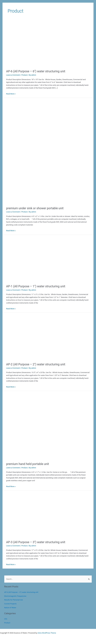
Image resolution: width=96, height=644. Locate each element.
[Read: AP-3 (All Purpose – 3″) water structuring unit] (28, 536)
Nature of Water (10, 608)
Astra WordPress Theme (47, 633)
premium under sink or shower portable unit (35, 208)
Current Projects (10, 604)
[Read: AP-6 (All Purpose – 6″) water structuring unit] (28, 66)
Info (6, 619)
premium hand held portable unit (27, 464)
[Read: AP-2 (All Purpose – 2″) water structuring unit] (28, 359)
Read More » (11, 94)
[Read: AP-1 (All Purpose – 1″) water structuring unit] (28, 281)
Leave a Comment (13, 75)
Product (24, 75)
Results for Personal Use (14, 600)
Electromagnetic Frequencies (15, 596)
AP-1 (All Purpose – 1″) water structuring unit (36, 286)
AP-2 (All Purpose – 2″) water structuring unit (36, 364)
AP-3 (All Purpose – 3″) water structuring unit (36, 542)
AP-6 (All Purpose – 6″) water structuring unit (36, 71)
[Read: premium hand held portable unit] (39, 458)
